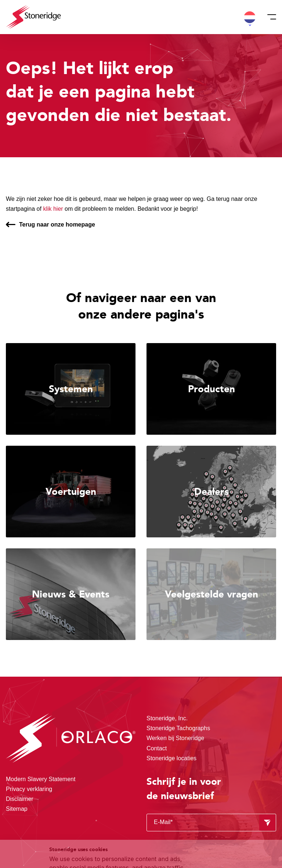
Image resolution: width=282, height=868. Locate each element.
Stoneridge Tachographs (178, 728)
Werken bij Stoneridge (175, 738)
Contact (157, 748)
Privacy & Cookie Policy (93, 830)
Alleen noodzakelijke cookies (233, 824)
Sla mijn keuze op (233, 808)
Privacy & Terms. (99, 839)
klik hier (53, 209)
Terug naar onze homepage (57, 225)
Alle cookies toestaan (233, 793)
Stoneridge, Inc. (167, 718)
